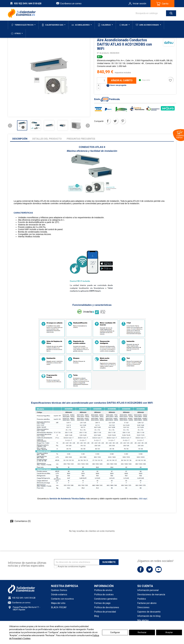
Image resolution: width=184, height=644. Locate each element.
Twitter (149, 569)
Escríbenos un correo (71, 4)
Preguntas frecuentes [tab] (81, 139)
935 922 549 (20, 4)
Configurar (115, 632)
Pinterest (123, 121)
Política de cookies (104, 595)
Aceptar (169, 632)
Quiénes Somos (59, 590)
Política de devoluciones (107, 607)
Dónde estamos (59, 595)
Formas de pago (102, 603)
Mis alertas (143, 620)
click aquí (143, 499)
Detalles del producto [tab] (47, 139)
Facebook (141, 569)
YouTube (158, 569)
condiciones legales (77, 566)
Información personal (148, 590)
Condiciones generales (106, 599)
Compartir (108, 121)
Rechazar (142, 632)
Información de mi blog (149, 616)
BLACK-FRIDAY (59, 607)
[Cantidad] (102, 81)
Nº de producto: (103, 53)
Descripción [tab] (20, 139)
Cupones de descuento (149, 612)
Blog (96, 616)
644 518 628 (35, 4)
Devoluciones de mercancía (151, 595)
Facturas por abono (147, 603)
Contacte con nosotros (62, 599)
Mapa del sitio (58, 603)
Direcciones (143, 607)
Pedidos (142, 599)
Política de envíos (103, 590)
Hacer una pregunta (116, 85)
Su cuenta (145, 586)
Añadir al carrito (122, 80)
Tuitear (115, 121)
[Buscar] (153, 13)
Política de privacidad (105, 612)
